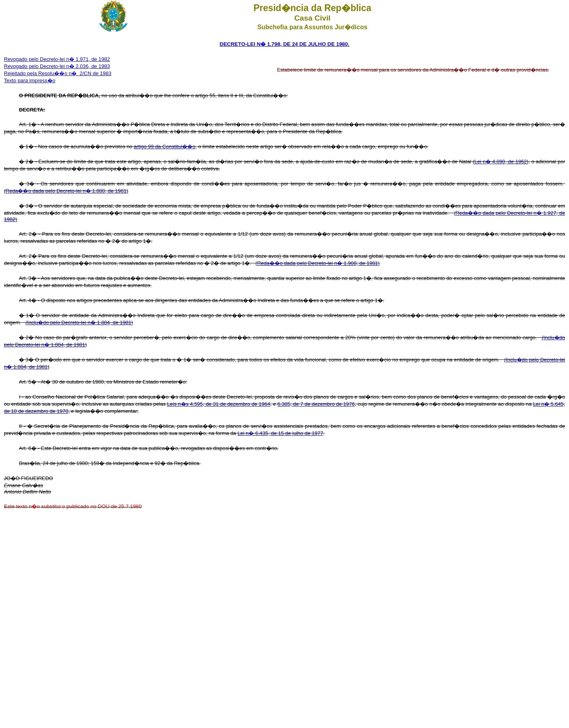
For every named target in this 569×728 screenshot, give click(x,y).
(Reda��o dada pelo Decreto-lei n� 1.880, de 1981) (66, 191)
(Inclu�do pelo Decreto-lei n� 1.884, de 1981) (79, 322)
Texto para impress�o (30, 80)
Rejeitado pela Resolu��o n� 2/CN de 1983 (58, 73)
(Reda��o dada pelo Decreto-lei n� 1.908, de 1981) (318, 263)
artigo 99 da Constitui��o (164, 147)
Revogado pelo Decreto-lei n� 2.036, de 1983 (57, 66)
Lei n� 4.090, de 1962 (500, 162)
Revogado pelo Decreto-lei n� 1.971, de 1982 (57, 59)
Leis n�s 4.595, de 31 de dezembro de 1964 (219, 404)
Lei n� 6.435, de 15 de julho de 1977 (280, 433)
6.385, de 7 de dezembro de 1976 (316, 404)
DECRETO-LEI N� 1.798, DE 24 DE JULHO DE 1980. (284, 44)
